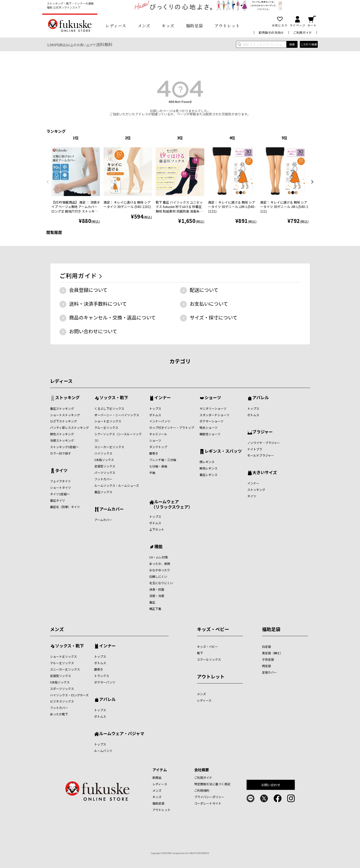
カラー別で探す (60, 453)
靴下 (200, 653)
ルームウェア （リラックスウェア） (171, 504)
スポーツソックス (62, 689)
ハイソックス (103, 453)
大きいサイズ (265, 473)
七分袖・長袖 (158, 466)
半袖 (152, 473)
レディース (116, 26)
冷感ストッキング (62, 440)
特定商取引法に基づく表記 (212, 784)
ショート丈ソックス (108, 421)
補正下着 (155, 609)
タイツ (61, 471)
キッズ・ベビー (213, 629)
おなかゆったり (160, 570)
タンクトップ (158, 447)
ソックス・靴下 (114, 398)
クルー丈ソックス (106, 428)
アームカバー (112, 509)
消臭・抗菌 (157, 589)
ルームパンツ (103, 751)
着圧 (152, 602)
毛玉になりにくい (161, 583)
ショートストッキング (65, 415)
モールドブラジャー (261, 455)
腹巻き (154, 453)
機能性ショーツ (210, 434)
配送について (204, 290)
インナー (163, 398)
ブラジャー (263, 432)
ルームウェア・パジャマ (122, 734)
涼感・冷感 (157, 596)
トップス (155, 408)
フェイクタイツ (60, 481)
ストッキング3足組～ (64, 447)
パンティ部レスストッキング (69, 428)
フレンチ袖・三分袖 (163, 460)
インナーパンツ (160, 421)
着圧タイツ (58, 500)
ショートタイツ (60, 488)
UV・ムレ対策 (159, 557)
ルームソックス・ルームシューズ (117, 485)
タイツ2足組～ (60, 494)
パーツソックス (105, 473)
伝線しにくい (158, 576)
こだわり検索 (309, 44)
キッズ (168, 26)
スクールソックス (209, 659)
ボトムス (155, 415)
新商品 (157, 778)
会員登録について (88, 290)
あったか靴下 (59, 714)
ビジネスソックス (62, 701)
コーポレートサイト (208, 803)
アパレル (261, 398)
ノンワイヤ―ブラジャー (264, 443)
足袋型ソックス (105, 466)
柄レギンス (207, 462)
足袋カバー (269, 672)
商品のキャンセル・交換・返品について (112, 317)
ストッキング (67, 398)
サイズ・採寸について (214, 317)
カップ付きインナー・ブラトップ (172, 428)
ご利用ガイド (303, 33)
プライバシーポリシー (209, 797)
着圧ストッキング (62, 408)
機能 (158, 547)
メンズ (144, 26)
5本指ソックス (104, 460)
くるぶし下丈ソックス (109, 408)
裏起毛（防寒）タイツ (65, 507)
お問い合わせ (271, 785)
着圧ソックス (103, 492)
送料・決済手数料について (98, 304)
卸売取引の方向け (271, 33)
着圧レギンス (208, 475)
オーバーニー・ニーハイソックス (117, 415)
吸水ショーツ (208, 428)
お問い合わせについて (93, 331)
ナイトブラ (255, 449)
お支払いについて (209, 304)
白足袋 (266, 647)
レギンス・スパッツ (223, 451)
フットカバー (103, 479)
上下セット (157, 529)
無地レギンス (208, 468)
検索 (292, 44)
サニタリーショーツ (213, 408)
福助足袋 (194, 26)
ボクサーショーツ (211, 421)
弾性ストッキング (62, 434)
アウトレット (227, 26)
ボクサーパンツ (105, 682)
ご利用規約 (202, 790)
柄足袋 (266, 666)
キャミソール (158, 434)
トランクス (102, 676)
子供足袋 (268, 659)
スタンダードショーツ (214, 415)
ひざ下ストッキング (63, 421)
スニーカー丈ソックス (109, 447)
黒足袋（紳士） (272, 653)
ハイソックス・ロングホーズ (69, 695)
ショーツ (155, 440)
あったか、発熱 (160, 564)
